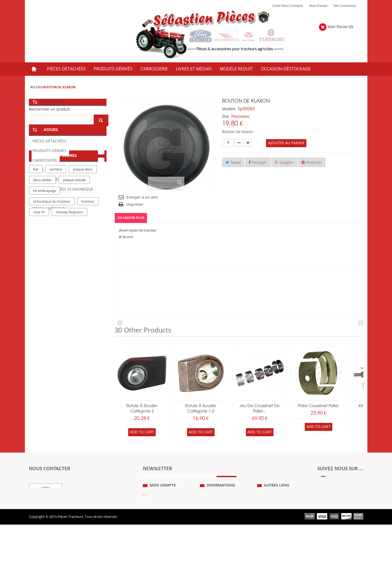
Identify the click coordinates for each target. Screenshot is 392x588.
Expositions (266, 526)
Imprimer (135, 205)
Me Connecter (345, 6)
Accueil (37, 87)
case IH (39, 310)
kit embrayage (45, 288)
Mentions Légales (214, 526)
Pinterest (312, 163)
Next (361, 323)
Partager (258, 163)
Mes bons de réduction (161, 550)
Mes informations (157, 542)
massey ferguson (69, 310)
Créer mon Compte (288, 6)
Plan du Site (267, 518)
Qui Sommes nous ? (216, 518)
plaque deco (83, 267)
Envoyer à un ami (142, 197)
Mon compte (163, 507)
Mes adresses (154, 534)
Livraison (207, 542)
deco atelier (42, 278)
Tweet (233, 163)
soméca (56, 267)
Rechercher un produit (49, 109)
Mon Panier (318, 6)
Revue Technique (271, 534)
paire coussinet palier (319, 406)
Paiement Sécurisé (214, 550)
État (226, 117)
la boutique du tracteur (52, 299)
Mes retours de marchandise (166, 526)
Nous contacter (269, 542)
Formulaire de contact (52, 495)
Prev (120, 323)
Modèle (229, 109)
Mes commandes (157, 518)
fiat (36, 267)
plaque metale (74, 278)
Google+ (284, 163)
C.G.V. (204, 534)
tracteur (88, 299)
